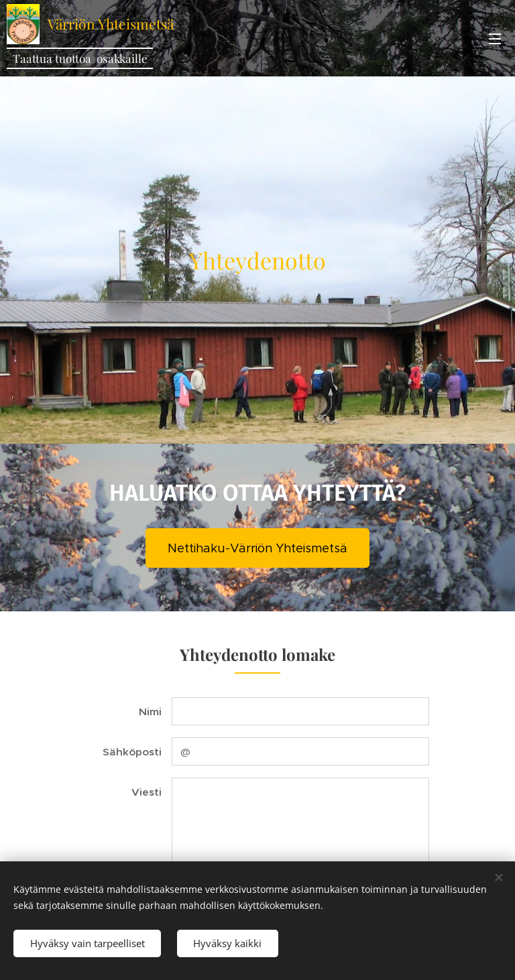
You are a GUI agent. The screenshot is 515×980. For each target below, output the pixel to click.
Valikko (495, 39)
